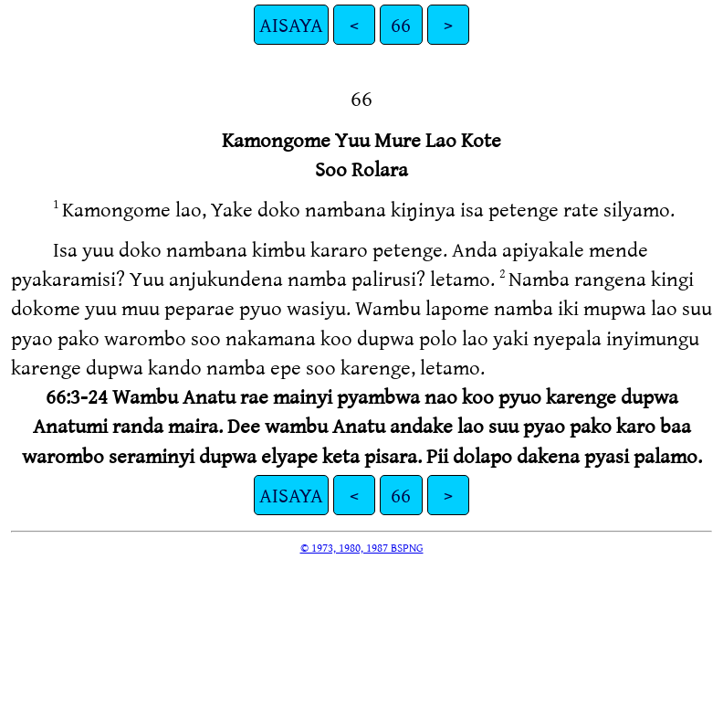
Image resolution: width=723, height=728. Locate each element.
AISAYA (291, 24)
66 (401, 24)
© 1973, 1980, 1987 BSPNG (362, 547)
